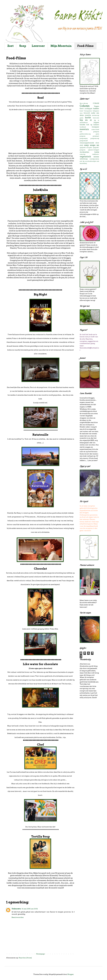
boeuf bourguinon (86, 111)
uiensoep (82, 154)
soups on (94, 145)
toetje (97, 152)
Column (85, 106)
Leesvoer (38, 46)
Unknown (16, 909)
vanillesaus (96, 154)
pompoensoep (95, 138)
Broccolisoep (84, 103)
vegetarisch (85, 157)
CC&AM (96, 103)
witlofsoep (84, 159)
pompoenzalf (84, 141)
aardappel (88, 109)
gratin (82, 118)
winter (96, 157)
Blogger (71, 974)
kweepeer (95, 127)
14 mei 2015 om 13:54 (30, 909)
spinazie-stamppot (94, 150)
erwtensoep (96, 115)
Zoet (10, 46)
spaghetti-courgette (86, 148)
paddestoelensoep (85, 134)
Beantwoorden (18, 917)
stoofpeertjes (84, 152)
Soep (23, 46)
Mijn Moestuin (61, 46)
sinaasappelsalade (87, 143)
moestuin (84, 129)
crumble (88, 115)
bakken (96, 108)
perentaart (96, 136)
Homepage (40, 954)
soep (86, 145)
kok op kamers (93, 125)
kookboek (83, 127)
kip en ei (86, 120)
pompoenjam (84, 138)
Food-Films (85, 46)
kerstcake (96, 118)
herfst (88, 118)
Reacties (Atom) (25, 958)
